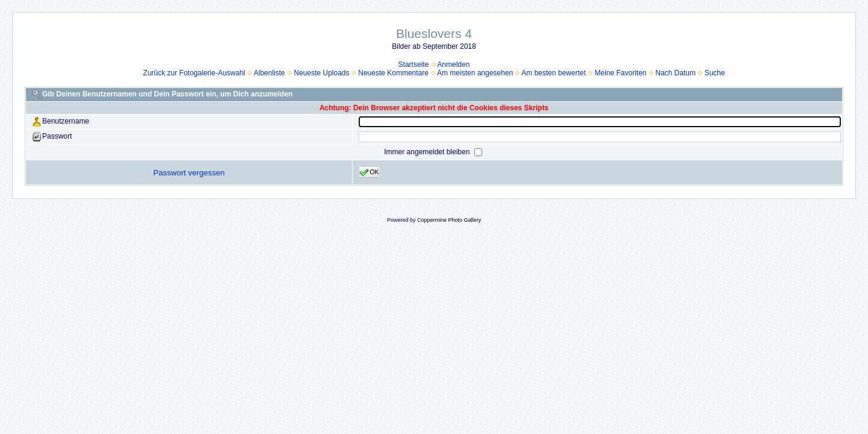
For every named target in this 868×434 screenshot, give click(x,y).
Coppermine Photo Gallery (449, 220)
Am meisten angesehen (475, 73)
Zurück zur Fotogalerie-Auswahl (194, 73)
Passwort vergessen (189, 173)
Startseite (414, 64)
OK (369, 172)
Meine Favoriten (621, 73)
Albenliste (269, 73)
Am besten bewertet (554, 73)
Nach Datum (675, 73)
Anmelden (453, 64)
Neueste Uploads (321, 73)
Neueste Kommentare (393, 73)
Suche (715, 73)
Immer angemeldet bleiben (428, 152)
